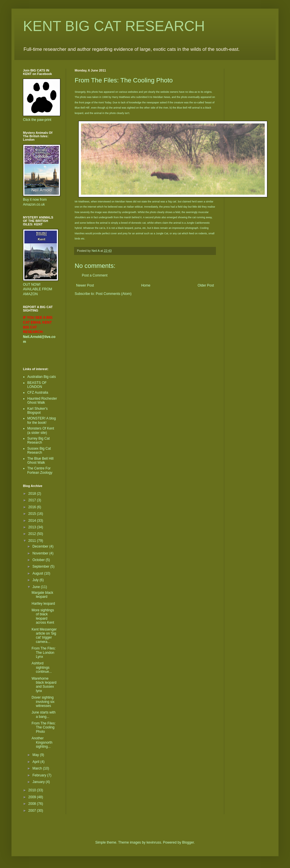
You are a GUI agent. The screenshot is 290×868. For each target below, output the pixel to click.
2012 (33, 534)
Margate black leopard (42, 595)
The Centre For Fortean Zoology (40, 470)
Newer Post (85, 285)
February (40, 775)
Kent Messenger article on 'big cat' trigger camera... (44, 636)
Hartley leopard (43, 604)
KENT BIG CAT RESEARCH (114, 26)
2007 (33, 811)
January (39, 782)
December (41, 546)
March (38, 768)
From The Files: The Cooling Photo (44, 727)
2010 (33, 790)
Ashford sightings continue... (42, 667)
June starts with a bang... (43, 714)
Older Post (206, 285)
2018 (33, 494)
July (36, 580)
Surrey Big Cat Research (38, 440)
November (41, 553)
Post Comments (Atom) (114, 294)
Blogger (188, 842)
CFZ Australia (38, 393)
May (36, 755)
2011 (33, 541)
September (41, 567)
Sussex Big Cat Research (39, 451)
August (38, 573)
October (39, 560)
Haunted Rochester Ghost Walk (42, 401)
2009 (33, 797)
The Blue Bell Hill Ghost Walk (40, 461)
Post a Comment (95, 275)
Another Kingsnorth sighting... (42, 742)
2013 (33, 527)
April (36, 762)
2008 (33, 804)
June (37, 587)
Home (146, 285)
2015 (33, 514)
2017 (33, 500)
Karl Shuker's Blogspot (37, 411)
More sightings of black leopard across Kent (43, 616)
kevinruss (154, 842)
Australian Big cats (41, 377)
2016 (33, 507)
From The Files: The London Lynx (44, 653)
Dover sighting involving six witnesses (43, 702)
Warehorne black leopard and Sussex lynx (44, 685)
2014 (33, 521)
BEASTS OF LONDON (37, 385)
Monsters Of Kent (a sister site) (41, 430)
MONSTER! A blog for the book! (41, 420)
